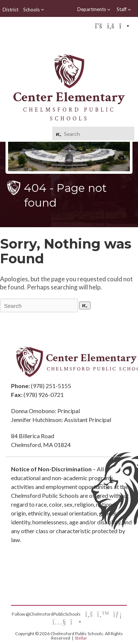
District (10, 10)
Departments (94, 9)
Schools (34, 10)
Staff (124, 9)
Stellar (81, 638)
